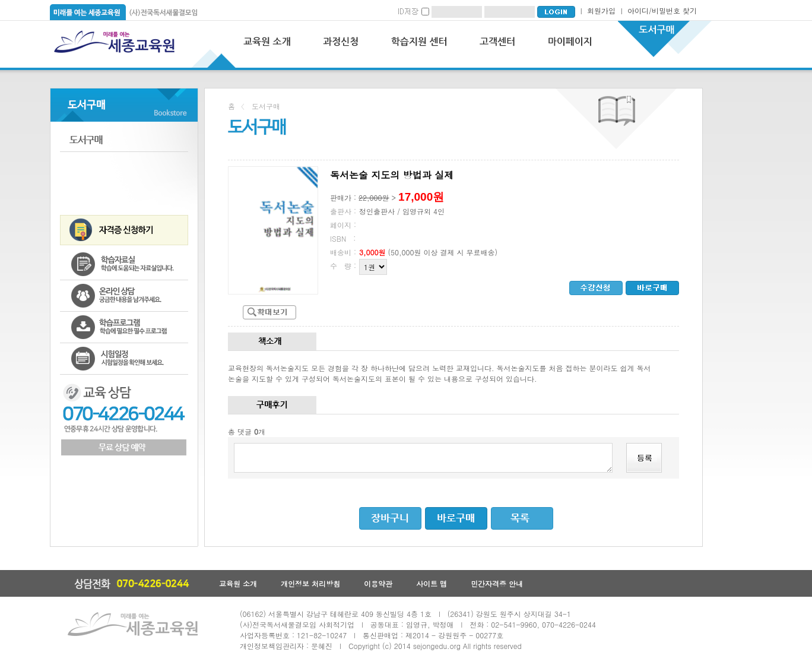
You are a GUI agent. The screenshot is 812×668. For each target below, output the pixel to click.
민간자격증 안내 (497, 583)
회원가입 (601, 10)
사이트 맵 (432, 583)
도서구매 (124, 140)
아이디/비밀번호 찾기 (662, 10)
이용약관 (378, 583)
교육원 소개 (238, 583)
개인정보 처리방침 (310, 583)
